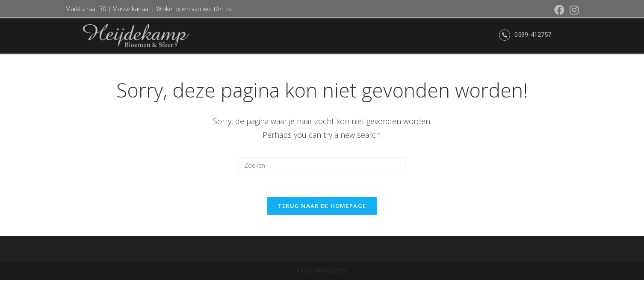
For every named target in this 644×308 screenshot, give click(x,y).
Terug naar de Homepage (322, 208)
